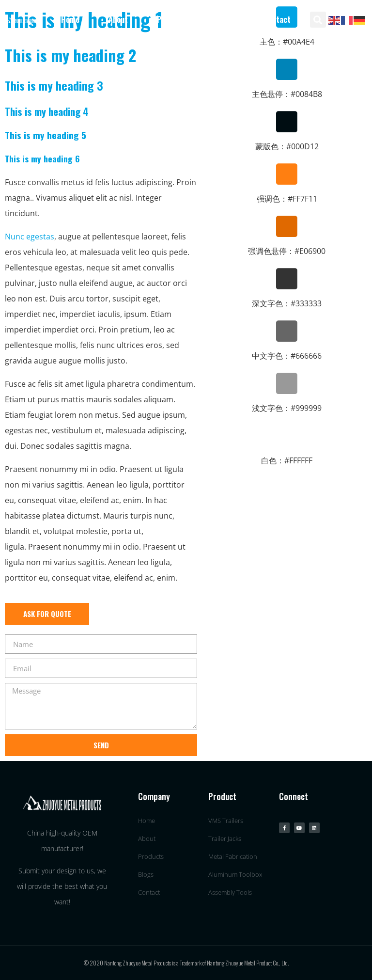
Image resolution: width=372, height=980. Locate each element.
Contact (277, 19)
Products (172, 19)
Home (70, 19)
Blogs (226, 19)
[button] (318, 20)
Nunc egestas (30, 237)
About (118, 19)
